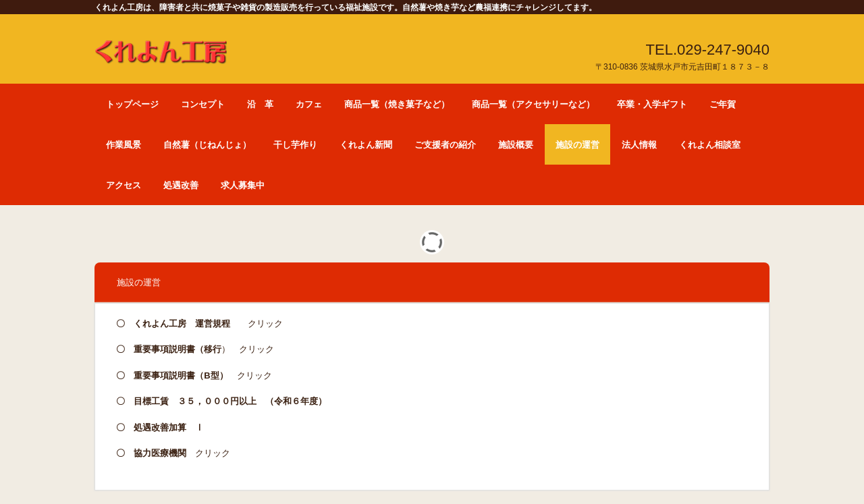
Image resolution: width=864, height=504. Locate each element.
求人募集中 (243, 185)
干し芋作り (295, 145)
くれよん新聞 (366, 145)
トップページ (132, 104)
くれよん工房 (161, 47)
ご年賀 (723, 104)
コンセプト (203, 104)
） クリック (204, 349)
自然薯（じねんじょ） (207, 145)
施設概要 (516, 145)
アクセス (124, 185)
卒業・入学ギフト (652, 104)
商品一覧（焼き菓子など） (397, 104)
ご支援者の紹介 (445, 145)
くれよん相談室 (710, 145)
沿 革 (260, 104)
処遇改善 (181, 185)
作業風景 (124, 145)
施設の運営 (577, 145)
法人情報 (639, 145)
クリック (256, 324)
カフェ (309, 104)
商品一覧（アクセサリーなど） (533, 104)
